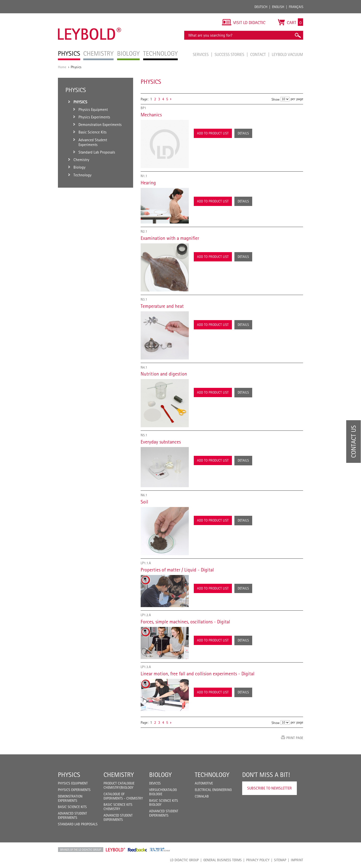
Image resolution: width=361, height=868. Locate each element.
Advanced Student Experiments (72, 815)
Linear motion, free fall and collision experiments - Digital (198, 674)
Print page (295, 738)
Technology (212, 775)
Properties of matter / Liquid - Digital (177, 570)
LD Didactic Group (184, 860)
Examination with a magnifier (170, 238)
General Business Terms (222, 860)
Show (276, 99)
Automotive (204, 783)
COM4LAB (202, 796)
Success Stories (230, 54)
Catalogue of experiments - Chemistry (123, 796)
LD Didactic (81, 850)
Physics (69, 775)
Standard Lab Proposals (78, 824)
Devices (155, 783)
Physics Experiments (74, 790)
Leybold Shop (116, 850)
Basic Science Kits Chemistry (118, 807)
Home (62, 67)
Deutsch (261, 7)
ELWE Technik (160, 850)
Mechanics (151, 115)
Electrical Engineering (213, 790)
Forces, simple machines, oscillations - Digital (185, 622)
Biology (160, 775)
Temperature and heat (162, 306)
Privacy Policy (258, 860)
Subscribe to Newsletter (269, 788)
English (278, 7)
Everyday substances (161, 442)
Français (296, 7)
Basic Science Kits (72, 807)
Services (201, 54)
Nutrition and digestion (164, 374)
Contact (258, 54)
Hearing (148, 183)
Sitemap (280, 860)
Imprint (297, 860)
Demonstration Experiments (70, 798)
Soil (144, 502)
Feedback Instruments (138, 850)
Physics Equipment (73, 783)
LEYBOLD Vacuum (287, 54)
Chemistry (119, 775)
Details (243, 133)
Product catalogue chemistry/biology (119, 785)
